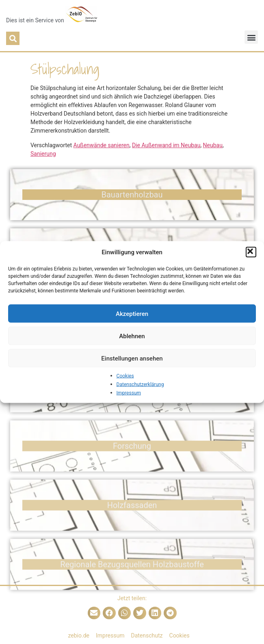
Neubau (213, 145)
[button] (251, 252)
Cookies (125, 376)
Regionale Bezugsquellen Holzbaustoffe (132, 579)
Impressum (129, 393)
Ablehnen (132, 336)
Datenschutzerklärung (140, 384)
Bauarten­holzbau (132, 197)
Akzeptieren (132, 313)
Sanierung (43, 154)
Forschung (132, 460)
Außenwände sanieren (102, 145)
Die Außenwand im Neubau (166, 145)
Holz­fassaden (132, 519)
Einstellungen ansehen (132, 358)
